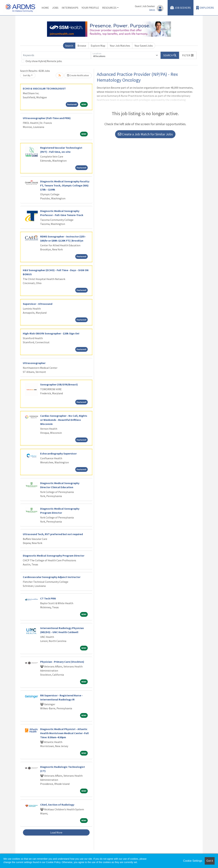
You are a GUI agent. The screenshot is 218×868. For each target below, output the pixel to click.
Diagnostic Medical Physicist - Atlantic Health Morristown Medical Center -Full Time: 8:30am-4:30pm (64, 733)
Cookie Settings (193, 861)
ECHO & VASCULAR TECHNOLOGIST (44, 88)
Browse (82, 46)
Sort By (27, 75)
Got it (210, 861)
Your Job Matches (120, 46)
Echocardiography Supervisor (58, 453)
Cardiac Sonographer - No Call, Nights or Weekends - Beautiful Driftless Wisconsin (64, 420)
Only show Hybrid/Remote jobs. (44, 61)
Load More (56, 832)
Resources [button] (109, 8)
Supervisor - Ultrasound (38, 304)
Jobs (55, 8)
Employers (205, 8)
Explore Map (98, 46)
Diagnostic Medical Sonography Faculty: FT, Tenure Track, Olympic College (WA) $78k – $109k (65, 185)
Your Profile (90, 8)
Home (45, 8)
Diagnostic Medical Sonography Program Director (54, 556)
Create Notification (78, 75)
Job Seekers (181, 8)
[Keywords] (56, 55)
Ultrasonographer (34, 363)
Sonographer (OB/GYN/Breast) (59, 384)
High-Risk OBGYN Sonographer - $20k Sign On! (51, 333)
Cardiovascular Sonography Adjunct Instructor (52, 577)
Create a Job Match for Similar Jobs (145, 134)
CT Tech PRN (48, 598)
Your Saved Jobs (144, 46)
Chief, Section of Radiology (57, 805)
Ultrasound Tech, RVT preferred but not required (53, 534)
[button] (188, 55)
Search (69, 46)
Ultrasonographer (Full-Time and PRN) (47, 118)
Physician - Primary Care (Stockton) (62, 662)
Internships (70, 8)
